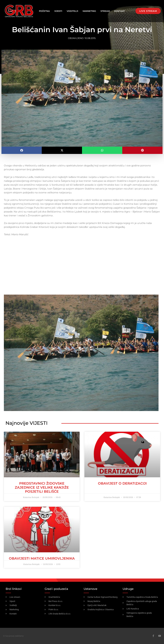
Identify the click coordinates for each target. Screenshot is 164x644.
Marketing (89, 11)
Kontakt (120, 11)
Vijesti (58, 11)
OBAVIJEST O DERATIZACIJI (122, 483)
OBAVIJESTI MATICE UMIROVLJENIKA (42, 558)
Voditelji (72, 11)
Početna (44, 11)
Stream (105, 11)
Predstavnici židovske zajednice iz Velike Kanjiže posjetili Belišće (42, 487)
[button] (22, 150)
